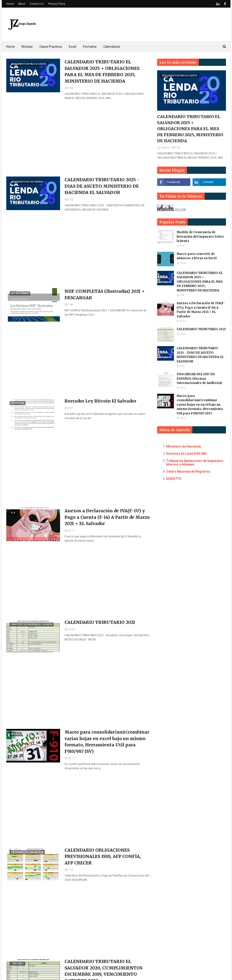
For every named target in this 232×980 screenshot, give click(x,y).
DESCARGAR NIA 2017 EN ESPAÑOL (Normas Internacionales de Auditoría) (199, 379)
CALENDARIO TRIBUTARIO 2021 (100, 622)
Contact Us (37, 4)
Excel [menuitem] (73, 47)
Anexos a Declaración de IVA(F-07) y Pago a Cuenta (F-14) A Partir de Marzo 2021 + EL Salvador (107, 517)
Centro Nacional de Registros (188, 472)
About (22, 4)
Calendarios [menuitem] (112, 47)
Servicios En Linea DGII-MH (186, 454)
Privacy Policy (57, 4)
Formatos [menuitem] (90, 47)
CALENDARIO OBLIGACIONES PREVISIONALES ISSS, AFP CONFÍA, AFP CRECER (103, 856)
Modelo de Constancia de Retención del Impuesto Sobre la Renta (200, 237)
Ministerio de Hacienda (183, 446)
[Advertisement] (78, 138)
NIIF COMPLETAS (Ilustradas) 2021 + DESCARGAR (105, 294)
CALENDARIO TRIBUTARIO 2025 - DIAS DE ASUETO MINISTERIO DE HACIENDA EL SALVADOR (102, 186)
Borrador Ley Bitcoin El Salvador (100, 401)
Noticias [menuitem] (27, 47)
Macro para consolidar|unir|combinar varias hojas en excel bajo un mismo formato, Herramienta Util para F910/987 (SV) (107, 742)
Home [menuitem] (11, 47)
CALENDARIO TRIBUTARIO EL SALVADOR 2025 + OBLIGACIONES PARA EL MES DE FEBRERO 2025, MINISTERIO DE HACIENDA (102, 71)
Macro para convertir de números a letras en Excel (197, 256)
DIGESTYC (174, 479)
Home (10, 4)
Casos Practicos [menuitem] (51, 47)
